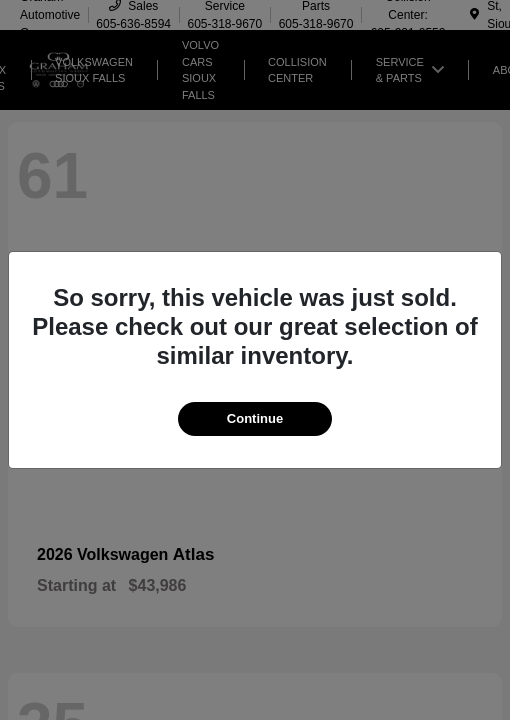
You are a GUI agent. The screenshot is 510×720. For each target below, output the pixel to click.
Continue (255, 418)
